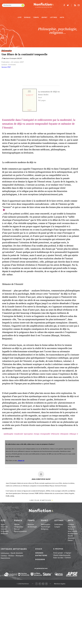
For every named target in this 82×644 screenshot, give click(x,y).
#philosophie (8, 434)
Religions (45, 529)
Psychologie (46, 527)
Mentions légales (60, 584)
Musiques (72, 527)
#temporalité (45, 434)
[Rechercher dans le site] (13, 5)
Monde (17, 525)
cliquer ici (21, 461)
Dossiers (40, 559)
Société (4, 529)
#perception (28, 434)
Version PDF (6, 67)
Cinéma (71, 525)
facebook (64, 5)
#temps (36, 434)
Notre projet (58, 553)
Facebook (36, 584)
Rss (75, 5)
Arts (62, 17)
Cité (20, 17)
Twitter (40, 584)
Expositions (5, 558)
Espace (27, 17)
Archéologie (32, 527)
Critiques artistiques (14, 549)
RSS (43, 584)
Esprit (45, 17)
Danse (70, 540)
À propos (58, 549)
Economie (5, 531)
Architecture (73, 534)
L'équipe (68, 553)
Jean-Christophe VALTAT (14, 58)
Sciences (4, 527)
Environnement (20, 531)
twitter (68, 5)
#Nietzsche (55, 434)
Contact (68, 558)
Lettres (54, 17)
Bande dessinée (17, 553)
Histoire (31, 525)
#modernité (18, 434)
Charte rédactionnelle (62, 555)
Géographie (19, 527)
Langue (57, 527)
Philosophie (46, 525)
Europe (17, 529)
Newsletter (79, 5)
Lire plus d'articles (40, 500)
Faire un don (58, 558)
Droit (3, 525)
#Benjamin (64, 434)
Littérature (59, 525)
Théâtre (71, 529)
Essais (39, 549)
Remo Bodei (43, 95)
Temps (36, 17)
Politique (4, 534)
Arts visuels (72, 531)
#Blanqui (73, 434)
